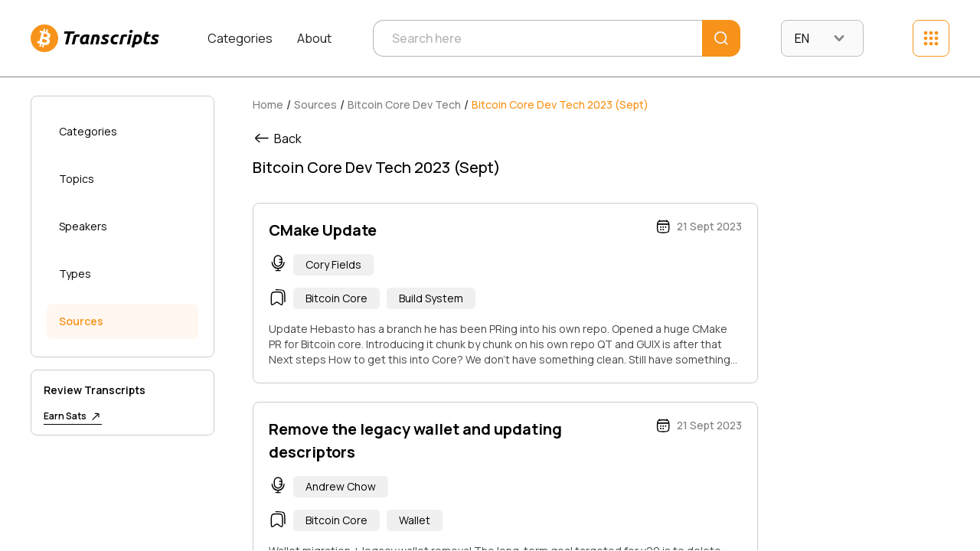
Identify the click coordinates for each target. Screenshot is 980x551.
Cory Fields (333, 264)
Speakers (83, 226)
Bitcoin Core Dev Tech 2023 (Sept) (560, 104)
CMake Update (323, 230)
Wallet (415, 520)
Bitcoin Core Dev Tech (404, 104)
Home (268, 104)
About (314, 38)
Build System (431, 298)
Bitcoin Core (336, 298)
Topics (77, 179)
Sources (81, 321)
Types (75, 274)
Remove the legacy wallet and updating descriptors (415, 440)
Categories (240, 38)
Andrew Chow (341, 486)
